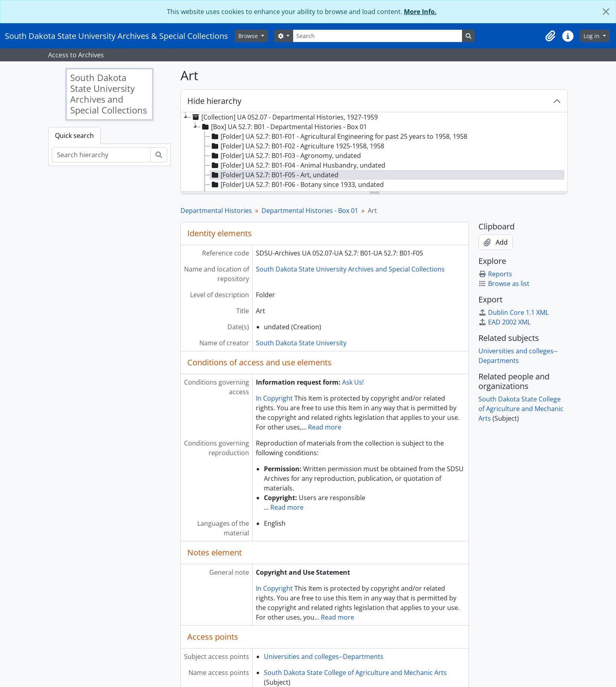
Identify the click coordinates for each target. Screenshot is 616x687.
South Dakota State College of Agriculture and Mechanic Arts (355, 673)
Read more (325, 427)
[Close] (606, 12)
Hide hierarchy (214, 101)
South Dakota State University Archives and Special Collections (350, 269)
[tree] (374, 152)
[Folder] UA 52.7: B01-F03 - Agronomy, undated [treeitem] (286, 156)
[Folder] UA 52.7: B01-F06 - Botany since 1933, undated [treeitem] (297, 184)
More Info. (420, 12)
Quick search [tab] (74, 136)
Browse (249, 36)
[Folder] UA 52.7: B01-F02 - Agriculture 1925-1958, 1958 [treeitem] (297, 146)
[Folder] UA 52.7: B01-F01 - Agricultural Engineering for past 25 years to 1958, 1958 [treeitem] (339, 136)
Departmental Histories (216, 211)
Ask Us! (353, 382)
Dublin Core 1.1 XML (514, 312)
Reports (495, 274)
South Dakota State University (301, 343)
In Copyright (274, 398)
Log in (592, 36)
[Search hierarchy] (101, 155)
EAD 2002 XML (505, 322)
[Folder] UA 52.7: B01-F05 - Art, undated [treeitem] (274, 175)
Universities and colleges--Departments (324, 657)
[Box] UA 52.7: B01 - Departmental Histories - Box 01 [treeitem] (284, 127)
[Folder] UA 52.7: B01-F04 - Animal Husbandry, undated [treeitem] (298, 165)
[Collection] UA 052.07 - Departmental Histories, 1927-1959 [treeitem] (284, 117)
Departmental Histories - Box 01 (310, 211)
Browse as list (504, 284)
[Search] (377, 36)
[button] (550, 36)
